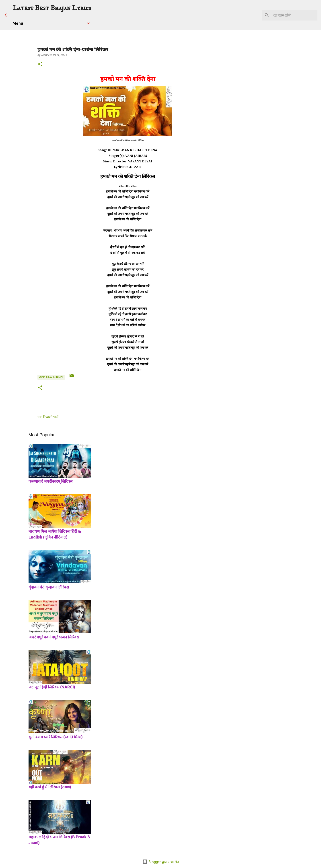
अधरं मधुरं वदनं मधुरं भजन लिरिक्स (54, 637)
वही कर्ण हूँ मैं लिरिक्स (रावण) (50, 787)
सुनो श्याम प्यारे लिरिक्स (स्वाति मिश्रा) (56, 737)
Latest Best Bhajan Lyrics (52, 8)
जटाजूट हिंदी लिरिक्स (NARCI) (52, 687)
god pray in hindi (51, 377)
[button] (40, 64)
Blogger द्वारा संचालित (161, 862)
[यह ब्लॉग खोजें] (294, 15)
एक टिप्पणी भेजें (48, 417)
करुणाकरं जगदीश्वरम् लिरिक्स (50, 481)
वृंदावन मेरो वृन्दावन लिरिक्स (49, 587)
